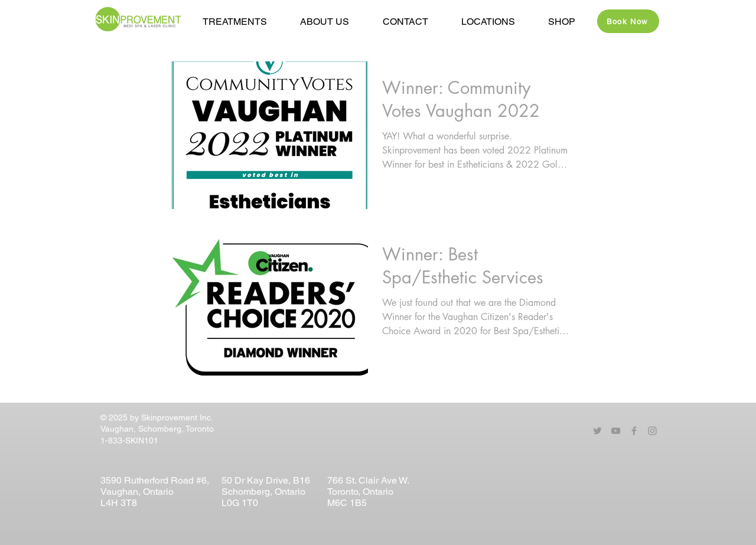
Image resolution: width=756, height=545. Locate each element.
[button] (325, 22)
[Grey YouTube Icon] (616, 431)
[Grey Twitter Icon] (597, 431)
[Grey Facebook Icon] (634, 431)
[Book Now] (628, 21)
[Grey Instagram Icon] (652, 431)
